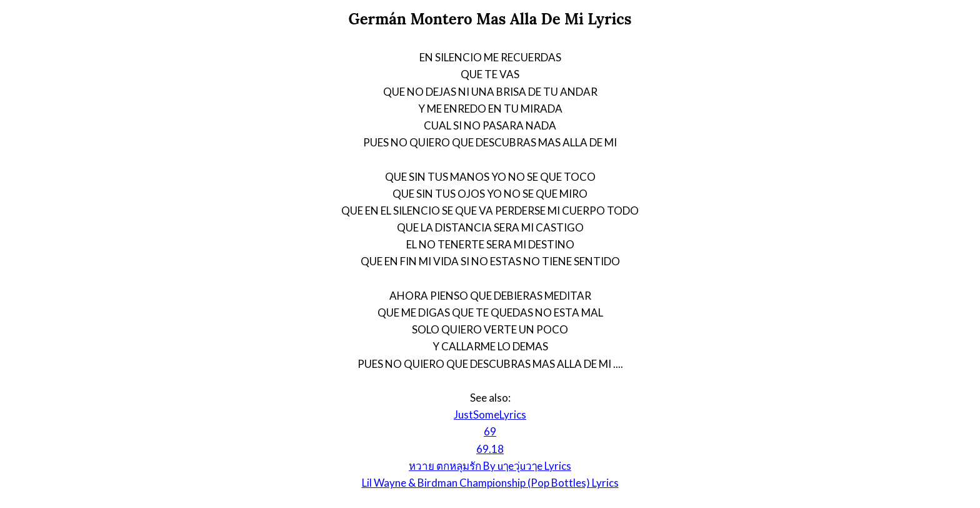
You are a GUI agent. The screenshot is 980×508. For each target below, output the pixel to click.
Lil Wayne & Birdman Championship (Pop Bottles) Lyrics (490, 483)
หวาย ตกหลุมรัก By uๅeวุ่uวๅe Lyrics (490, 466)
